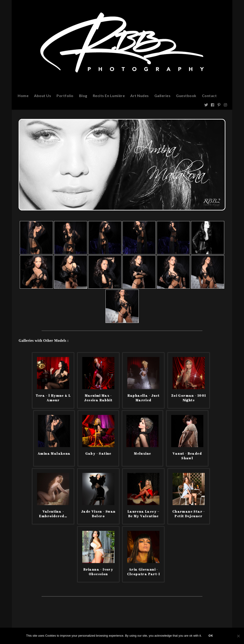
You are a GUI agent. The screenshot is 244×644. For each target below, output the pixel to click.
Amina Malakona (54, 453)
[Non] (238, 636)
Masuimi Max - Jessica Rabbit (98, 398)
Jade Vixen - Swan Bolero (98, 514)
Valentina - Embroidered (53, 514)
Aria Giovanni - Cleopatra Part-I (143, 572)
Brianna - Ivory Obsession (98, 572)
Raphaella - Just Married (143, 398)
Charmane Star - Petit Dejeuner (189, 514)
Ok (211, 636)
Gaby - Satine (98, 453)
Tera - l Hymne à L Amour (53, 398)
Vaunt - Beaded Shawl (187, 456)
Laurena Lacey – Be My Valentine (143, 514)
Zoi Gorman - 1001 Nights (189, 398)
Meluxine (142, 453)
